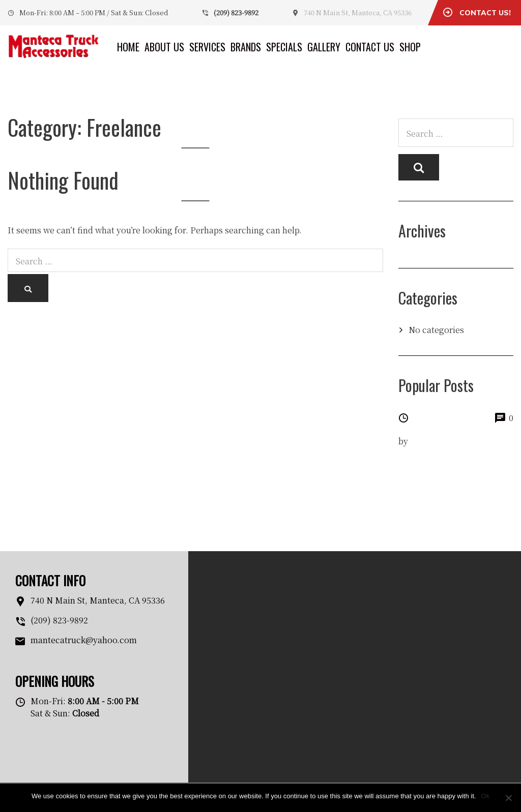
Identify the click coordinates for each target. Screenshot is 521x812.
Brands (246, 47)
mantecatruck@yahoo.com (84, 640)
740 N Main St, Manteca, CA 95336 (358, 12)
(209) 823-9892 (236, 12)
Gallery (324, 47)
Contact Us (370, 47)
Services (207, 47)
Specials (284, 47)
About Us (164, 47)
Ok (485, 796)
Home (128, 47)
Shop (410, 47)
